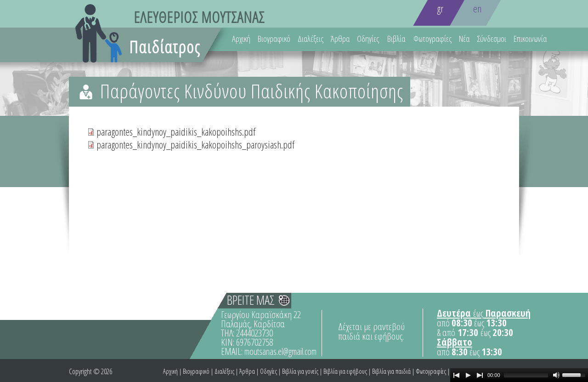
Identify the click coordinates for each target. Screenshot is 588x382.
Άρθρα (340, 39)
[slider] (526, 375)
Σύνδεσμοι (492, 39)
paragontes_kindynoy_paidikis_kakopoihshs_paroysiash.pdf (195, 144)
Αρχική (241, 39)
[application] (519, 375)
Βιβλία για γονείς (300, 371)
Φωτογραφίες (433, 39)
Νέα (464, 39)
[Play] (468, 375)
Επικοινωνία (530, 39)
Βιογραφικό (274, 39)
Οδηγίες (368, 39)
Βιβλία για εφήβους (345, 371)
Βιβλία (396, 39)
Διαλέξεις (311, 39)
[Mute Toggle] (556, 375)
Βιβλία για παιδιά (391, 371)
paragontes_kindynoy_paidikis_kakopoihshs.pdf (176, 131)
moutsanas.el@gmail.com (280, 351)
